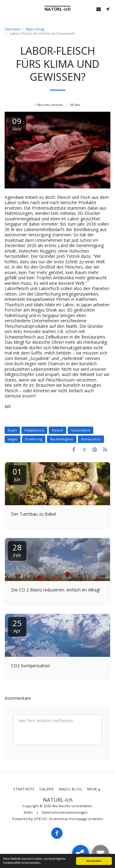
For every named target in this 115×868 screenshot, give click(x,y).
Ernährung (34, 439)
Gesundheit (80, 430)
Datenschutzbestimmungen (65, 812)
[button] (7, 9)
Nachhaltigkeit (62, 439)
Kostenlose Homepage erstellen (76, 819)
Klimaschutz (91, 439)
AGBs (28, 812)
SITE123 (40, 819)
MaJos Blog (35, 29)
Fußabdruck (34, 430)
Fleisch (57, 430)
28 (17, 550)
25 (17, 626)
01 (17, 474)
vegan (13, 439)
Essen (12, 430)
